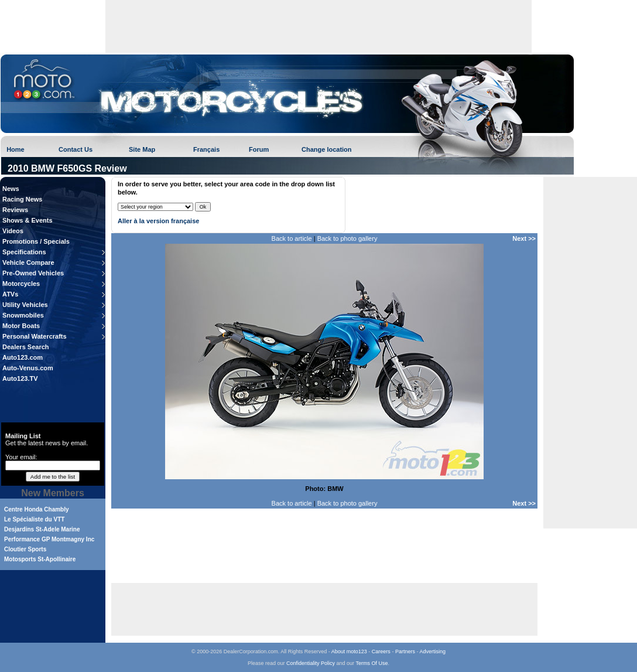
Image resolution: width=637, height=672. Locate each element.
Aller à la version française (158, 221)
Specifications (24, 252)
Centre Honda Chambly (37, 509)
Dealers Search (26, 347)
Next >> (524, 238)
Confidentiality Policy (311, 663)
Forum (259, 149)
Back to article (292, 238)
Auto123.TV (20, 378)
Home (16, 149)
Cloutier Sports (25, 549)
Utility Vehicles (25, 305)
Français (206, 149)
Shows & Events (28, 220)
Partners (405, 651)
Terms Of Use (371, 663)
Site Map (142, 149)
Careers (381, 651)
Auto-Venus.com (28, 368)
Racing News (22, 199)
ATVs (10, 294)
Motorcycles (21, 284)
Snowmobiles (23, 315)
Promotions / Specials (36, 241)
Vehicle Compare (28, 262)
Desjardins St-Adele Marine (42, 529)
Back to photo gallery (347, 238)
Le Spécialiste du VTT (34, 519)
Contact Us (76, 149)
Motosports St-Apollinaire (40, 559)
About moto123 (349, 651)
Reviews (15, 210)
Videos (13, 231)
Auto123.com (23, 357)
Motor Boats (21, 326)
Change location (327, 149)
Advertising (432, 651)
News (11, 189)
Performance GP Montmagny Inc (49, 539)
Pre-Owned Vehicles (33, 273)
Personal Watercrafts (35, 336)
